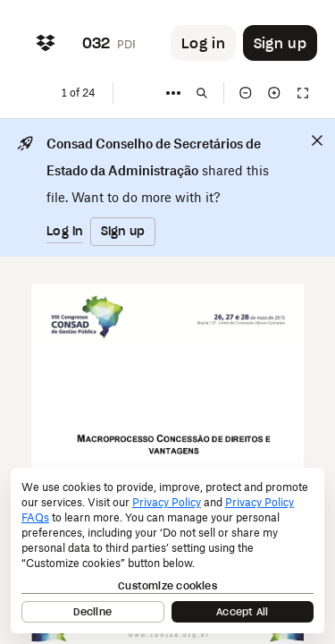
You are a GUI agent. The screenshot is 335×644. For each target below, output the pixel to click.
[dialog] (167, 551)
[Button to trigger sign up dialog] (280, 43)
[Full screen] (303, 93)
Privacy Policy (167, 502)
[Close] (317, 140)
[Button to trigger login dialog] (203, 43)
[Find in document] (202, 93)
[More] (173, 93)
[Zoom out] (246, 93)
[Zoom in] (274, 93)
